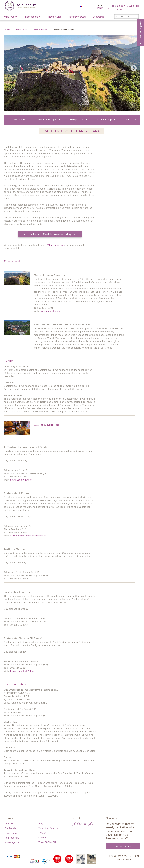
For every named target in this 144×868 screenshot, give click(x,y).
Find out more (123, 846)
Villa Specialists (56, 245)
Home (8, 30)
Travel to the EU (47, 842)
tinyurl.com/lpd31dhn (22, 671)
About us (9, 824)
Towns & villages (40, 30)
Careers (42, 838)
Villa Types (10, 17)
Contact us (98, 17)
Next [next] (134, 69)
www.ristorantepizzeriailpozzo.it (28, 536)
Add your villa (12, 838)
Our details (10, 828)
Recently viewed (77, 17)
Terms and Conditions (49, 828)
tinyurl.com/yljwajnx (21, 480)
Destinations (32, 17)
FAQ (41, 823)
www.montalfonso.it (51, 311)
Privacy (42, 833)
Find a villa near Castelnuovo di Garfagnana (50, 234)
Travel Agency (12, 842)
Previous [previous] (10, 69)
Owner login (11, 833)
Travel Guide (55, 17)
